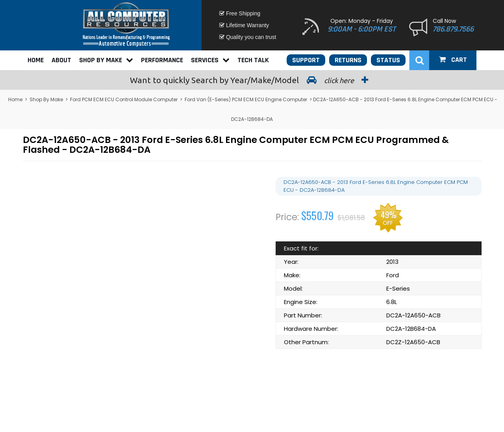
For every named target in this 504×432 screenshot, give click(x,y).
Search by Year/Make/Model (252, 80)
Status (388, 60)
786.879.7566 (453, 29)
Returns (348, 60)
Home (36, 60)
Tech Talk (253, 60)
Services (210, 60)
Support (306, 60)
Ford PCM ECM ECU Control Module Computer (124, 99)
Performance (162, 60)
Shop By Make (106, 60)
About (61, 60)
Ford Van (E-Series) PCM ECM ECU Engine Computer (246, 99)
